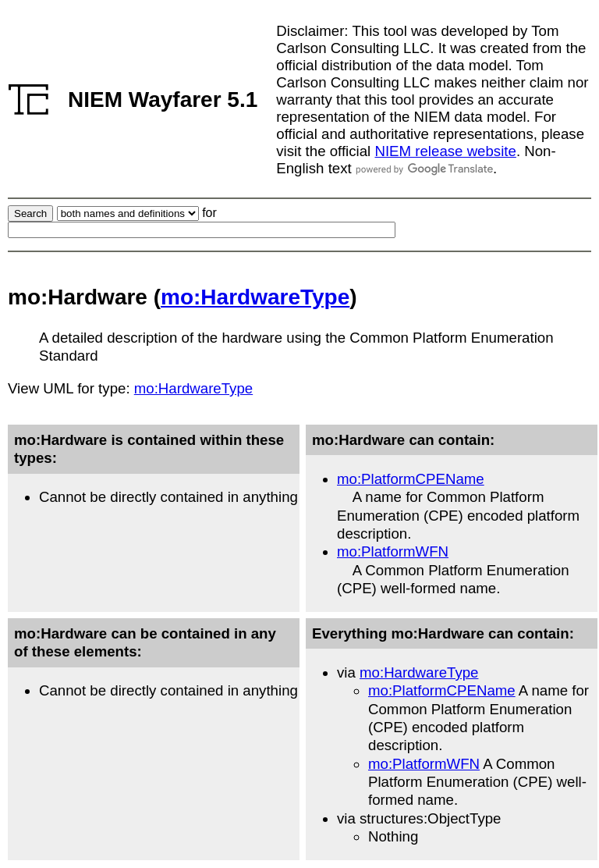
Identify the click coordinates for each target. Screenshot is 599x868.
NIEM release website (445, 151)
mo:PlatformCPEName (411, 479)
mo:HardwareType (255, 297)
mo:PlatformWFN (393, 551)
